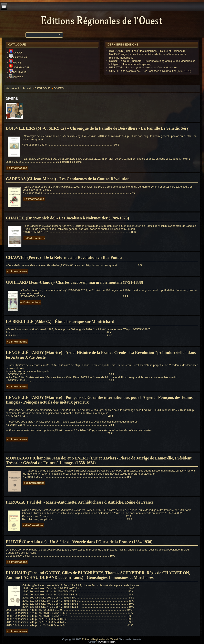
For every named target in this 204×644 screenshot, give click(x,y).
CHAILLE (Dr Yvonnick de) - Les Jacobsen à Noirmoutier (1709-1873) (68, 218)
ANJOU (16, 53)
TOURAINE (18, 72)
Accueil (27, 88)
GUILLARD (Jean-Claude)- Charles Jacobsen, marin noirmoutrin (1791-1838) (75, 282)
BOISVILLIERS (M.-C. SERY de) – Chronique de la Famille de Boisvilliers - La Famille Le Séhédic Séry (97, 128)
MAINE (15, 63)
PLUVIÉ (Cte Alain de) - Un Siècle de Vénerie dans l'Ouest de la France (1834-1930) (79, 542)
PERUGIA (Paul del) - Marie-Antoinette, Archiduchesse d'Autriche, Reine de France (80, 502)
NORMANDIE (19, 67)
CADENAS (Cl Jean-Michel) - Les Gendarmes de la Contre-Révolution (68, 179)
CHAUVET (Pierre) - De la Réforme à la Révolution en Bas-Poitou (64, 257)
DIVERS (16, 77)
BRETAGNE (18, 57)
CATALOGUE (42, 88)
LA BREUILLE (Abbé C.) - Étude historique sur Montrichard (60, 321)
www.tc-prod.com (107, 642)
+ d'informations (17, 168)
